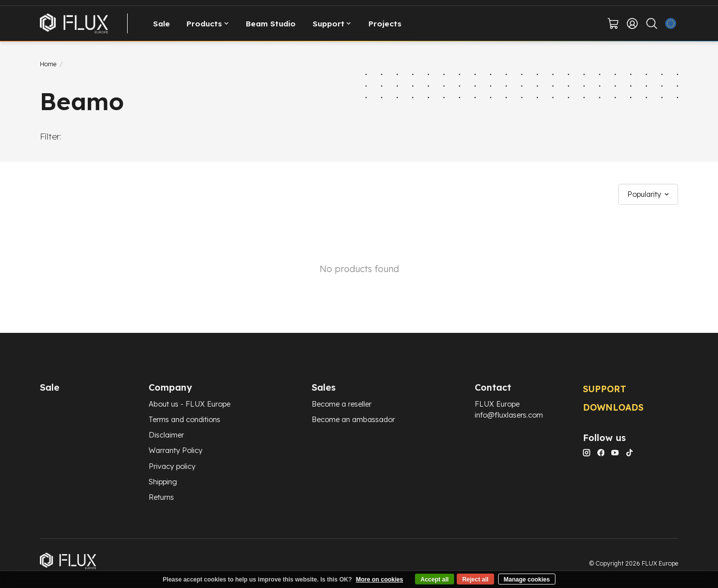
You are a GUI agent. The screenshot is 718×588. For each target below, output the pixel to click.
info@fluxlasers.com (509, 415)
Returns (161, 497)
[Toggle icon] (651, 23)
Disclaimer (166, 435)
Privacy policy (172, 466)
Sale (162, 24)
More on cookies (380, 580)
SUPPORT (605, 389)
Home (48, 64)
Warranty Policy (176, 450)
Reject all (475, 580)
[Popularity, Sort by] (648, 194)
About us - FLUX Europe (189, 404)
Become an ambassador (353, 419)
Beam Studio (271, 24)
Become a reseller (342, 404)
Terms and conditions (184, 419)
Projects (385, 24)
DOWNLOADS (613, 407)
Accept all (435, 580)
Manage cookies (527, 580)
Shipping (163, 482)
